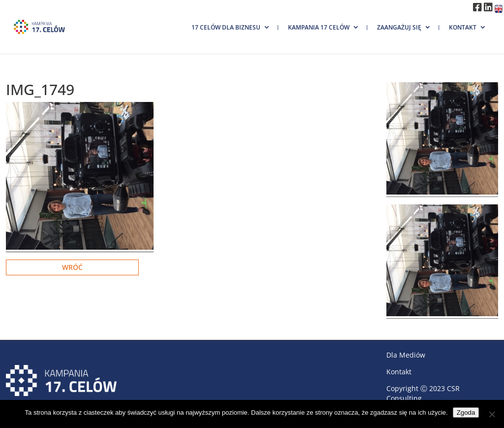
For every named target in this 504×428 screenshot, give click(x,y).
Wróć (72, 267)
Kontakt (463, 27)
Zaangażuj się (399, 27)
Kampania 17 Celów (319, 27)
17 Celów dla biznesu (226, 27)
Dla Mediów (406, 355)
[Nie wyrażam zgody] (492, 414)
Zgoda (466, 412)
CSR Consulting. (423, 393)
